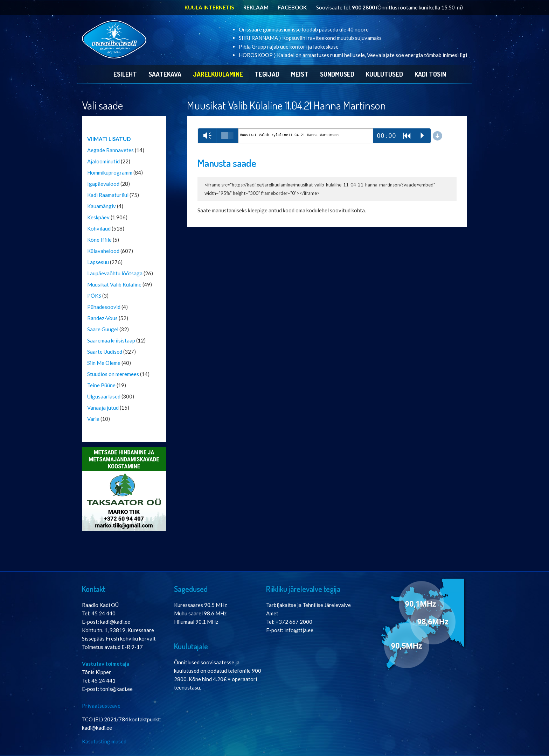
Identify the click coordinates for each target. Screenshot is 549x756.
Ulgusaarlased (104, 396)
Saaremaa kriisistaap (111, 340)
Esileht (125, 74)
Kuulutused (384, 74)
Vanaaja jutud (103, 408)
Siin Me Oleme (104, 363)
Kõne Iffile (99, 240)
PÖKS (94, 296)
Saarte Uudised (105, 352)
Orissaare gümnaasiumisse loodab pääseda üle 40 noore (304, 29)
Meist (300, 74)
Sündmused (337, 74)
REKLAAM (256, 7)
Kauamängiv (102, 206)
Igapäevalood (103, 184)
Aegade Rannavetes (110, 150)
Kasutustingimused (104, 741)
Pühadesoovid (104, 307)
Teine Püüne (101, 385)
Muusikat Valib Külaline (114, 284)
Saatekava (165, 74)
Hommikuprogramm (110, 172)
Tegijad (267, 74)
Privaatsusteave (101, 706)
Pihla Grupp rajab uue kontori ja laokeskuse (289, 47)
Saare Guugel (103, 329)
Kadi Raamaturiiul (108, 195)
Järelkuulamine (218, 74)
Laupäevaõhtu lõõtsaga (115, 273)
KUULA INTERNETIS (209, 7)
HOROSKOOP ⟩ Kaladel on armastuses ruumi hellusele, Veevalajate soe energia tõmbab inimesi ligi (353, 55)
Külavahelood (103, 251)
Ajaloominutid (103, 161)
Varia (93, 419)
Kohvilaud (99, 228)
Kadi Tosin (430, 74)
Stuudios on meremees (113, 374)
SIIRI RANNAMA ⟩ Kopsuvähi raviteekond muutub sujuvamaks (310, 38)
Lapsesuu (98, 262)
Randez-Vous (102, 318)
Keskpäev (98, 217)
